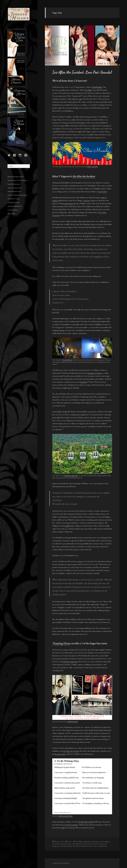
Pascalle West (67, 360)
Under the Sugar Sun (70, 662)
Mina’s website (92, 167)
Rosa (90, 846)
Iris (53, 844)
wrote (80, 561)
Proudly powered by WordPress (61, 863)
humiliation (107, 842)
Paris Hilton (76, 846)
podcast (87, 200)
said (80, 99)
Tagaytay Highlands (71, 476)
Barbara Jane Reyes (66, 816)
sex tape (94, 846)
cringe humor (87, 842)
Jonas (70, 844)
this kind (84, 382)
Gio (102, 842)
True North (102, 192)
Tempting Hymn (72, 722)
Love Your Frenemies (70, 825)
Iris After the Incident (84, 176)
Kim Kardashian (77, 844)
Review (69, 842)
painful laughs (97, 87)
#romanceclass (68, 203)
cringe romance (96, 842)
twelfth (67, 526)
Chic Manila (79, 842)
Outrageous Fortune (94, 373)
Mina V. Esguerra (100, 844)
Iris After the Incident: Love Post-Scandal (82, 72)
